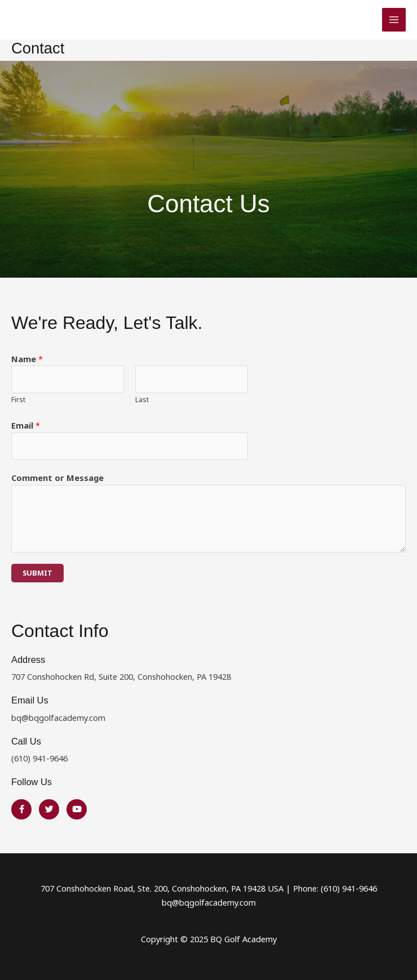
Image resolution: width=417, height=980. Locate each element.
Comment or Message (57, 478)
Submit (37, 573)
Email (26, 425)
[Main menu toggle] (394, 20)
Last (142, 400)
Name (27, 359)
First (18, 400)
